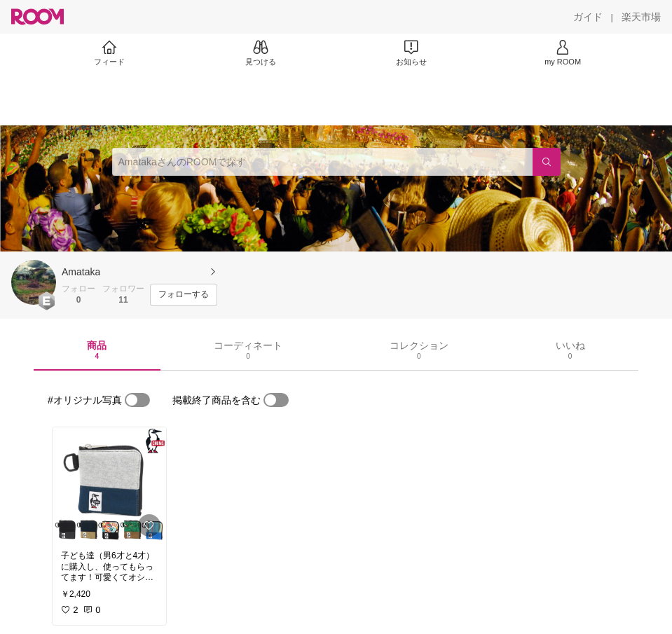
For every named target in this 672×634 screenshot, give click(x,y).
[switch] (137, 400)
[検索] (547, 162)
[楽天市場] (641, 17)
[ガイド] (588, 17)
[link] (109, 485)
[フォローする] (184, 295)
